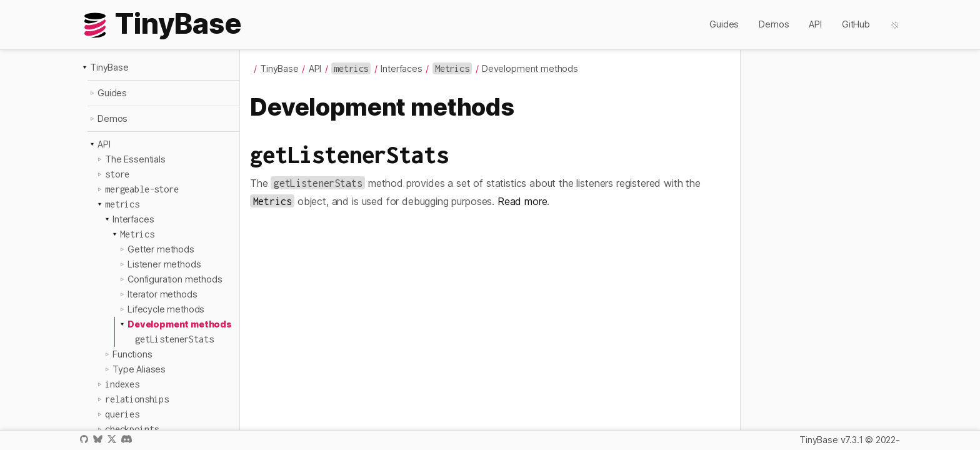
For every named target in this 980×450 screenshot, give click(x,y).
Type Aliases (139, 369)
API (815, 24)
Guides (724, 24)
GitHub (856, 24)
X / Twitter (112, 439)
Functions (132, 354)
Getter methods (161, 249)
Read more (522, 201)
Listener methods (164, 264)
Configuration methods (175, 279)
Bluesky (97, 439)
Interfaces (133, 219)
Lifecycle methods (166, 309)
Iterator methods (162, 294)
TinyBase (109, 67)
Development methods (180, 324)
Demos (774, 24)
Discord (127, 439)
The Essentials (135, 159)
